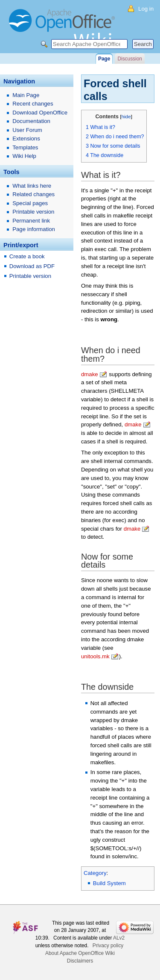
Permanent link (31, 221)
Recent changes (33, 104)
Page (104, 59)
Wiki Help (24, 156)
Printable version (33, 212)
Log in (146, 9)
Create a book (27, 256)
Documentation (31, 121)
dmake (90, 374)
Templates (25, 147)
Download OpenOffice (40, 113)
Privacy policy (108, 946)
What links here (32, 186)
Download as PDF (32, 266)
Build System (109, 883)
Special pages (30, 203)
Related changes (33, 194)
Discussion (129, 59)
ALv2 (119, 938)
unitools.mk (95, 656)
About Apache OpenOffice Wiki (80, 953)
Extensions (26, 139)
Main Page (26, 95)
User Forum (27, 130)
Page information (34, 229)
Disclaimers (80, 961)
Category (95, 873)
